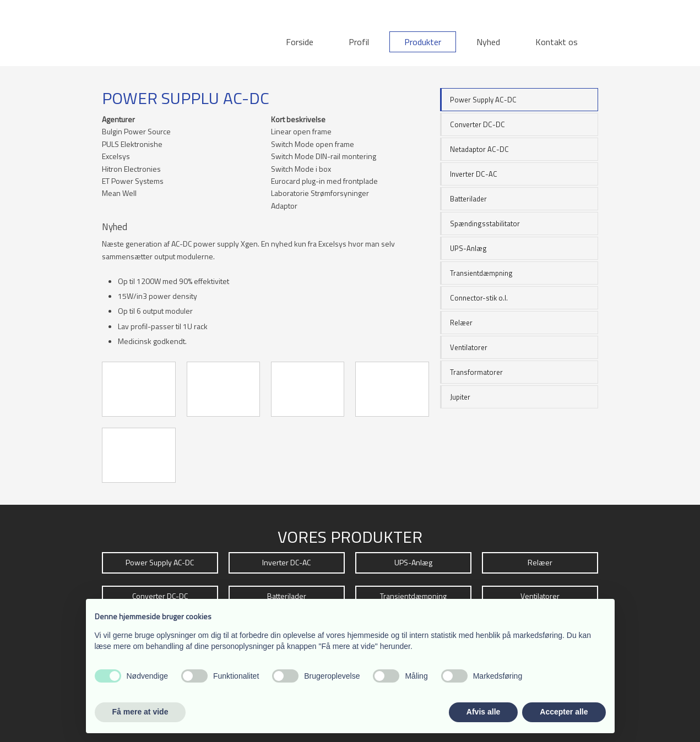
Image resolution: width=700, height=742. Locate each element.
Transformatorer (476, 372)
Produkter (423, 42)
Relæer (461, 323)
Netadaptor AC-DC (479, 149)
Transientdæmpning (481, 273)
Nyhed (488, 42)
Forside (300, 42)
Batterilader (468, 199)
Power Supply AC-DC (483, 100)
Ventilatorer (469, 347)
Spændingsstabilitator (485, 223)
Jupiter (460, 397)
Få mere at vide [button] (140, 712)
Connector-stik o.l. (479, 298)
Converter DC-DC (477, 124)
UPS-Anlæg (468, 248)
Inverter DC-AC (474, 174)
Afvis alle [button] (483, 712)
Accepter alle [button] (564, 712)
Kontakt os (557, 42)
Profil (359, 42)
